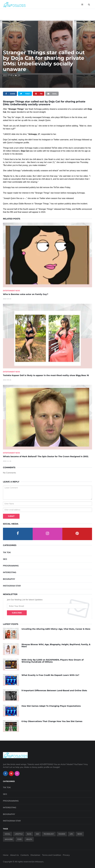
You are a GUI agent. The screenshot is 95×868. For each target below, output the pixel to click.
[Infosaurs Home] (14, 4)
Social (8, 834)
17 (39, 134)
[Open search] (89, 4)
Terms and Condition (52, 855)
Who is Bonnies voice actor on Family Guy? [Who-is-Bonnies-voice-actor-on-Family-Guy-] (26, 294)
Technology (49, 834)
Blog (29, 834)
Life (71, 834)
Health (29, 839)
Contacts (25, 855)
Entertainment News (12, 291)
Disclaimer (35, 855)
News (80, 834)
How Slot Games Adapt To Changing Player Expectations (51, 706)
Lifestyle (19, 834)
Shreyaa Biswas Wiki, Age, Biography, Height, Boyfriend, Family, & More (56, 646)
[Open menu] (82, 4)
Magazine (9, 839)
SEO (5, 559)
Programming (11, 566)
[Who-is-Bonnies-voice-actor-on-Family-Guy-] (47, 255)
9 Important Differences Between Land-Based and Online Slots (54, 690)
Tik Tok (7, 552)
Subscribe (17, 613)
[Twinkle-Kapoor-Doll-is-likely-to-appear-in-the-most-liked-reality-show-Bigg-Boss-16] (47, 336)
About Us (14, 855)
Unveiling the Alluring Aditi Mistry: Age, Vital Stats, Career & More (56, 629)
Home (6, 855)
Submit (11, 516)
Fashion (62, 834)
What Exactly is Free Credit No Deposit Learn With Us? (50, 675)
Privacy (66, 855)
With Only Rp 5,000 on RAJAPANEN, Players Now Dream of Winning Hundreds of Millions (53, 661)
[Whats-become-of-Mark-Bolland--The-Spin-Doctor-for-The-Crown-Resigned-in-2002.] (47, 417)
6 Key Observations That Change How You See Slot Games (52, 721)
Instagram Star (12, 586)
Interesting (10, 572)
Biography (9, 579)
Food (19, 839)
